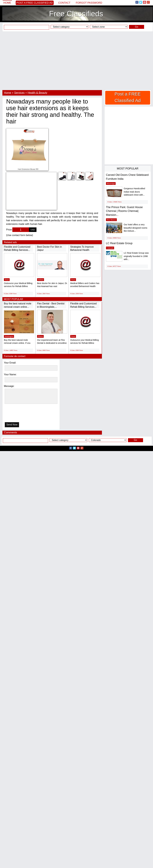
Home (7, 3)
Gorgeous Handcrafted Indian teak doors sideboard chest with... (134, 192)
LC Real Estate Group (119, 243)
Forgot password (89, 3)
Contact (64, 3)
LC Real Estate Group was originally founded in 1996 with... (136, 256)
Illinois (40, 336)
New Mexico (111, 220)
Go (136, 27)
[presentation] (20, 414)
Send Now (12, 425)
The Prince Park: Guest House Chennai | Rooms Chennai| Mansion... (124, 211)
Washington (9, 336)
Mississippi (111, 183)
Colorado (110, 248)
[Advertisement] (28, 61)
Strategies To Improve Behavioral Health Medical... (82, 250)
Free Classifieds (76, 14)
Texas (7, 280)
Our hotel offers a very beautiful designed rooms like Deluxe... (136, 228)
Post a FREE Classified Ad (35, 3)
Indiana (41, 280)
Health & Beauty (37, 93)
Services (19, 93)
